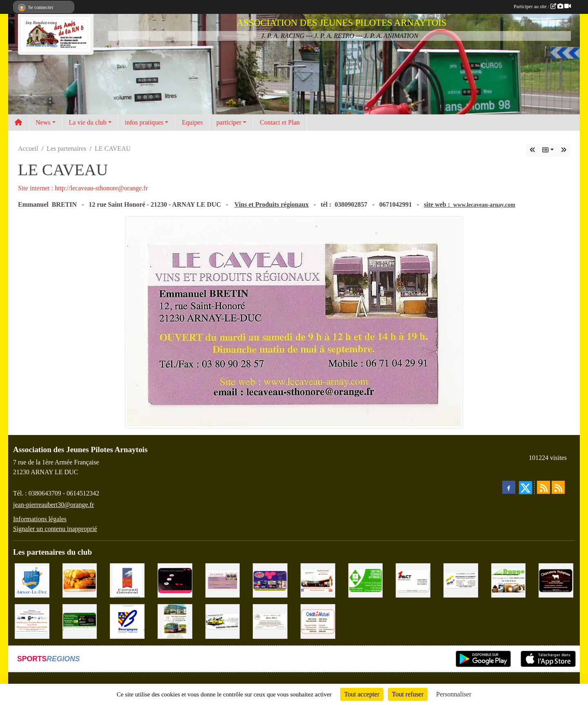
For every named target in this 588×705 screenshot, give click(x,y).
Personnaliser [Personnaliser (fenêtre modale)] (454, 694)
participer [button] (229, 122)
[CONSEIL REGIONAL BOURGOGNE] (127, 621)
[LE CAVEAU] (223, 580)
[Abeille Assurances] (461, 580)
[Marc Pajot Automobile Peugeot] (175, 621)
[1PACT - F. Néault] (413, 580)
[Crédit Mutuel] (318, 621)
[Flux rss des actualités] (543, 487)
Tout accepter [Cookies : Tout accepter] (362, 694)
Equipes (192, 122)
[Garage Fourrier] (223, 621)
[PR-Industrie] (32, 621)
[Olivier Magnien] (80, 580)
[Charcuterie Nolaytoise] (556, 580)
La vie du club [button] (88, 122)
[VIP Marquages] (270, 580)
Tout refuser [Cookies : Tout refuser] (408, 694)
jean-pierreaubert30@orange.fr (53, 505)
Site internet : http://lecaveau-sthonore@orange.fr (83, 188)
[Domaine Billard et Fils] (270, 621)
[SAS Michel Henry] (80, 621)
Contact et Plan (280, 122)
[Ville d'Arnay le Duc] (32, 580)
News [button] (43, 122)
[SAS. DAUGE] (509, 580)
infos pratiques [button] (144, 122)
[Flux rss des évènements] (558, 487)
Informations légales (40, 519)
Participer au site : (542, 7)
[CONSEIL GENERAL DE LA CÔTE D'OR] (127, 580)
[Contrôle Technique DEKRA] (366, 580)
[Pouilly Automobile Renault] (318, 580)
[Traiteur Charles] (175, 580)
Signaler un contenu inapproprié (55, 529)
